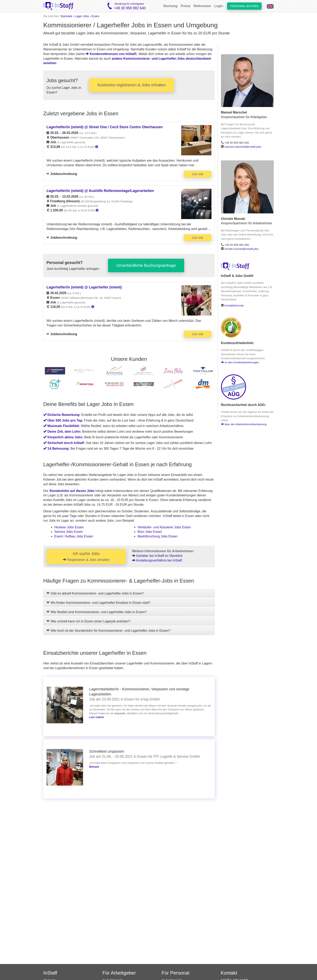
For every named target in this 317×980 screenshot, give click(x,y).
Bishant (94, 767)
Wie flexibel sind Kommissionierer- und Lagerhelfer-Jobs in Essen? (97, 612)
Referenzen (202, 6)
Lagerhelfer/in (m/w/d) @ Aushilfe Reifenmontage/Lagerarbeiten (100, 191)
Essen (95, 16)
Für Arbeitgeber (119, 973)
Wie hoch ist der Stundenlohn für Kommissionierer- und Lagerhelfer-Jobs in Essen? (108, 631)
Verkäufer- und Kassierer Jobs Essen (164, 527)
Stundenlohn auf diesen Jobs (72, 491)
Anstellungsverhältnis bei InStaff (157, 560)
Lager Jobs (82, 16)
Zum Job (198, 174)
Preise (186, 6)
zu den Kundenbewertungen (240, 362)
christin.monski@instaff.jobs (241, 249)
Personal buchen (244, 6)
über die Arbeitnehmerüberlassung (244, 424)
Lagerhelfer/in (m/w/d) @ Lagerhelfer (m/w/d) (84, 287)
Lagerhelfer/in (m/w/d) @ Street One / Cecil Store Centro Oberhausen (105, 127)
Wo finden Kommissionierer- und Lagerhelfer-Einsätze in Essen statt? (98, 603)
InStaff (50, 973)
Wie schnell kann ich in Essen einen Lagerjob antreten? (88, 621)
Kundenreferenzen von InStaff (111, 54)
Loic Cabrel (96, 717)
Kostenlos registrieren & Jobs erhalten (132, 85)
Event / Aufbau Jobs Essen (74, 536)
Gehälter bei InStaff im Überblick (157, 556)
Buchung (170, 6)
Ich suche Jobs (86, 556)
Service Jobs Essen (69, 532)
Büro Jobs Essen (150, 532)
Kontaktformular (234, 306)
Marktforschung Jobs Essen (157, 536)
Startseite (66, 16)
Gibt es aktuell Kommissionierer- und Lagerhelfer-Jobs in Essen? (95, 593)
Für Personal (175, 973)
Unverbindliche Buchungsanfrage (146, 265)
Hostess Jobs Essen (69, 527)
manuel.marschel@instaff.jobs (243, 147)
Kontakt (229, 973)
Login (219, 6)
